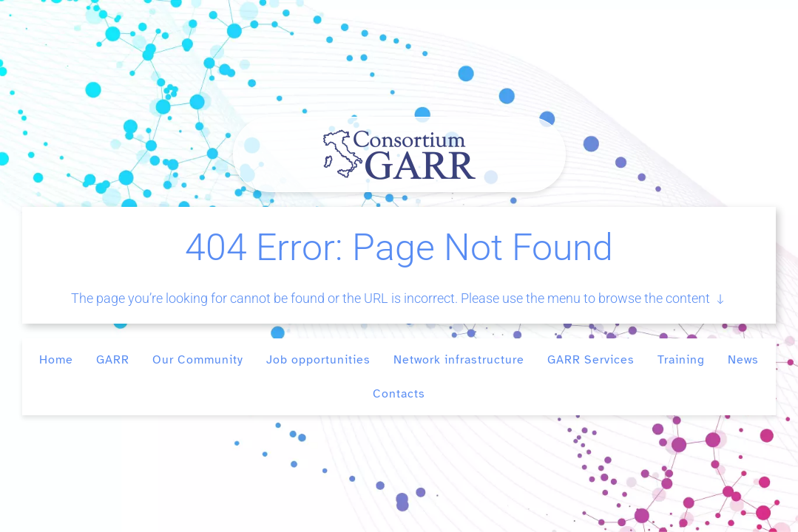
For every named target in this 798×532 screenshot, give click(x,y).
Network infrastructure (459, 360)
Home (56, 360)
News (743, 360)
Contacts (399, 394)
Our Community (198, 360)
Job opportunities (318, 360)
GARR (113, 360)
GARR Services (591, 360)
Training (681, 360)
